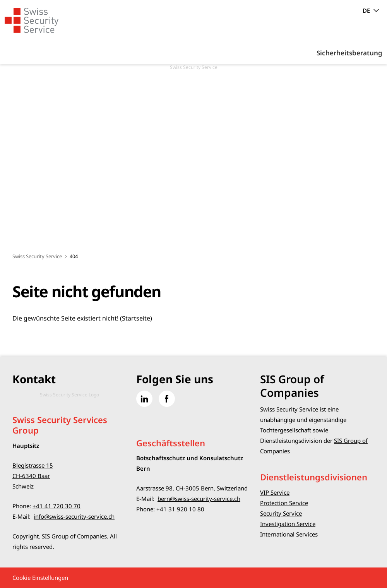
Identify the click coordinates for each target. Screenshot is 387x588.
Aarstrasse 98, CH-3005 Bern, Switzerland (192, 488)
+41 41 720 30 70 (57, 506)
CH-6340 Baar (31, 476)
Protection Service (284, 503)
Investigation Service (288, 524)
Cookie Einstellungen (40, 578)
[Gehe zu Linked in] (144, 399)
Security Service (281, 513)
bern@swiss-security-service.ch (199, 499)
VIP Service (275, 492)
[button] (364, 539)
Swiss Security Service (37, 256)
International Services (289, 534)
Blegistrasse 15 (33, 465)
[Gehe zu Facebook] (167, 399)
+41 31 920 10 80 (180, 509)
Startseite (136, 318)
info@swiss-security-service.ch (74, 516)
